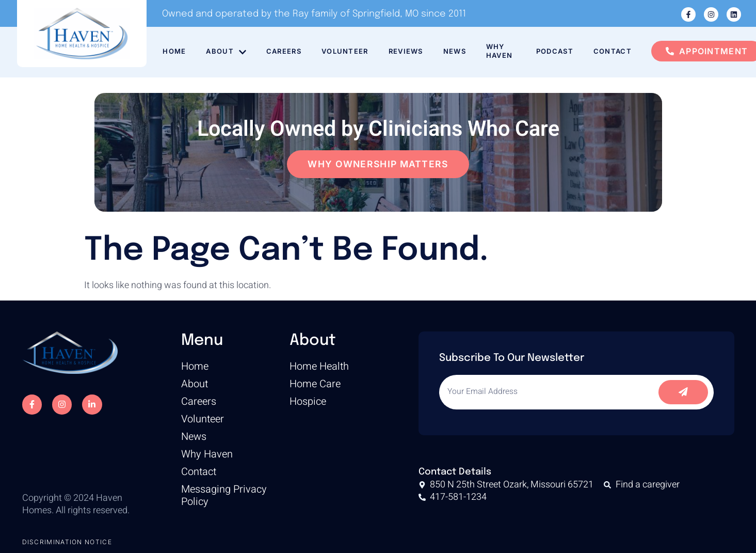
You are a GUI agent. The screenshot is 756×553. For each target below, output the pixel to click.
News (457, 51)
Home (174, 51)
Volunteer (346, 51)
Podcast (555, 51)
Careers (284, 51)
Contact (613, 51)
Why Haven (502, 51)
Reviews (407, 51)
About (226, 52)
